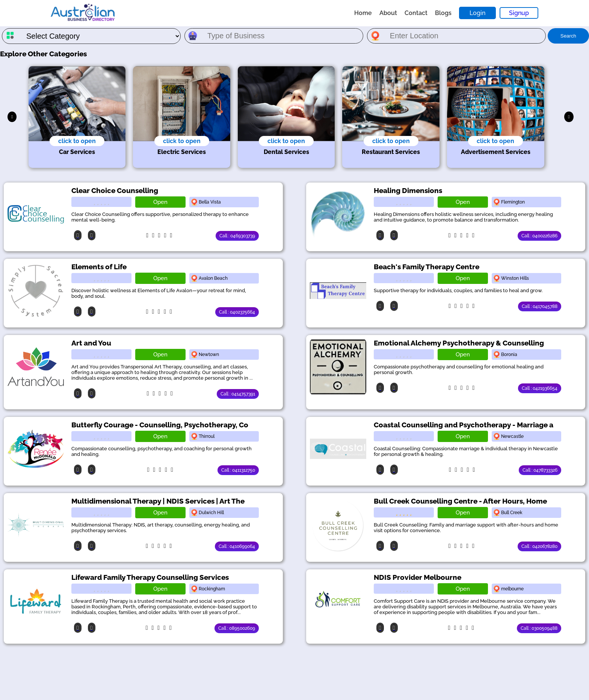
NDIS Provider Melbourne (418, 577)
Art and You (91, 343)
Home (363, 13)
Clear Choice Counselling (115, 190)
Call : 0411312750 (238, 470)
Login (477, 13)
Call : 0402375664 (237, 312)
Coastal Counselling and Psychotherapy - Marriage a (464, 425)
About (388, 13)
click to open (77, 141)
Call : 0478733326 (540, 470)
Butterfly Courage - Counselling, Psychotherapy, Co (160, 425)
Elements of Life (99, 267)
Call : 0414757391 (238, 394)
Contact (416, 13)
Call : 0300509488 (539, 628)
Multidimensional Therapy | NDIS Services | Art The (158, 501)
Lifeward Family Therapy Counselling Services (150, 577)
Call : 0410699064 (237, 546)
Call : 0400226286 (539, 236)
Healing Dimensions (408, 190)
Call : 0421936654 (540, 388)
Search (568, 36)
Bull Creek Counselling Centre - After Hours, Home (460, 501)
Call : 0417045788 (540, 306)
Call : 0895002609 (237, 628)
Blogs (443, 13)
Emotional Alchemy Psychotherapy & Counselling (459, 343)
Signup (519, 13)
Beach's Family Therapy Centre (427, 267)
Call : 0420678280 (539, 546)
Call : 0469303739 (237, 236)
